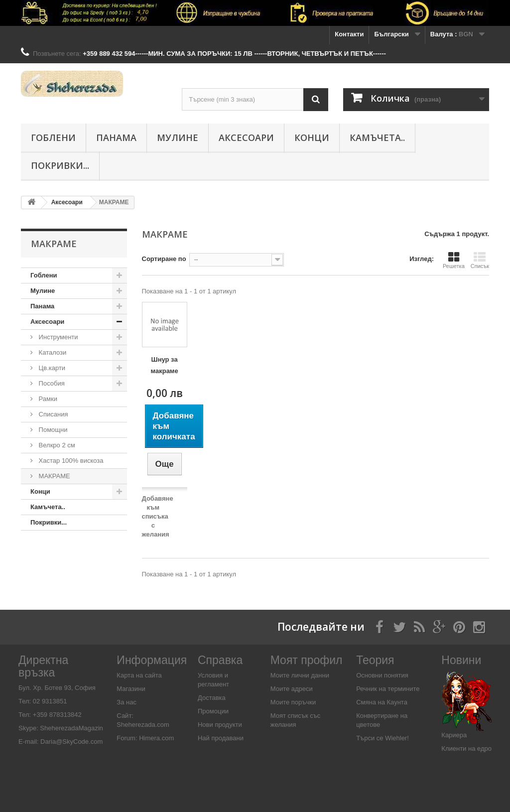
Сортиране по (164, 259)
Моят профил (307, 660)
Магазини (131, 689)
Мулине (178, 137)
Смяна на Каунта (382, 702)
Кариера (454, 735)
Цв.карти (51, 368)
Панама (116, 137)
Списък (480, 260)
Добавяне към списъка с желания (158, 516)
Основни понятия (382, 675)
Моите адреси (292, 689)
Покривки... (60, 165)
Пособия (51, 383)
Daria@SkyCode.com (71, 742)
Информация (152, 660)
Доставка (212, 698)
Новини (461, 660)
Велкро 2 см (56, 445)
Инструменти (58, 337)
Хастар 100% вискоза (70, 461)
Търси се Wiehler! (382, 738)
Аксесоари (246, 137)
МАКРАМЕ (54, 476)
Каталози (52, 352)
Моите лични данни (300, 675)
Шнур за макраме (165, 365)
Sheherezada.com (143, 725)
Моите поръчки (293, 702)
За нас (127, 702)
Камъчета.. (377, 137)
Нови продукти (220, 725)
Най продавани (221, 738)
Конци (312, 137)
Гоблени (53, 137)
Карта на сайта (139, 675)
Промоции (213, 711)
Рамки (47, 399)
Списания (53, 414)
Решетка (454, 260)
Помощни (52, 430)
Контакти (349, 34)
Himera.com (156, 738)
